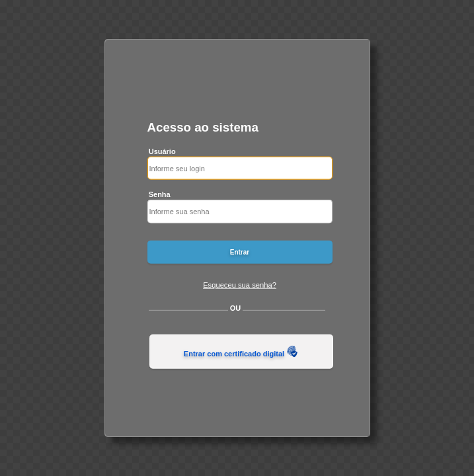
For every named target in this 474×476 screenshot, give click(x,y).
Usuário (162, 151)
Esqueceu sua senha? (240, 284)
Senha (160, 194)
